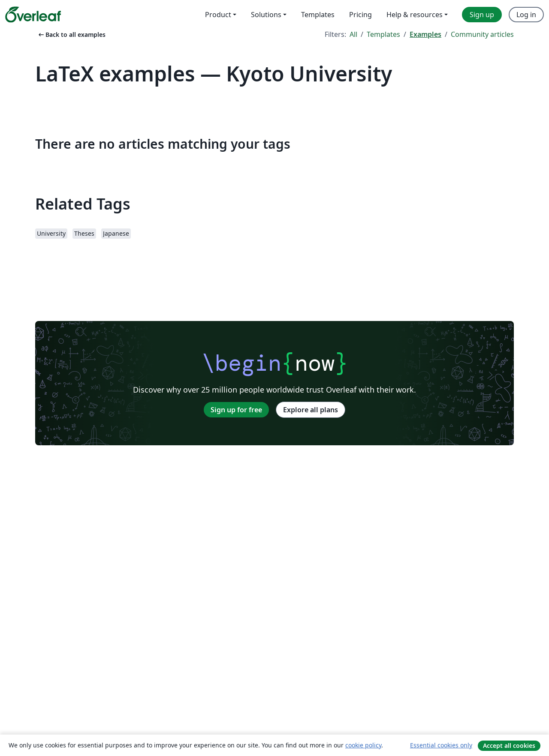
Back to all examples (71, 34)
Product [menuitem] (218, 15)
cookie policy (363, 745)
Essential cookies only (441, 745)
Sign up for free (236, 410)
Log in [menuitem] (526, 15)
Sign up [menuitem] (482, 15)
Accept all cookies (509, 745)
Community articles (482, 34)
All (353, 34)
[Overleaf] (33, 15)
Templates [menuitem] (318, 15)
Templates (383, 34)
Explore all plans (311, 410)
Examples (425, 34)
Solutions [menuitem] (266, 15)
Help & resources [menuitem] (415, 15)
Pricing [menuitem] (360, 15)
